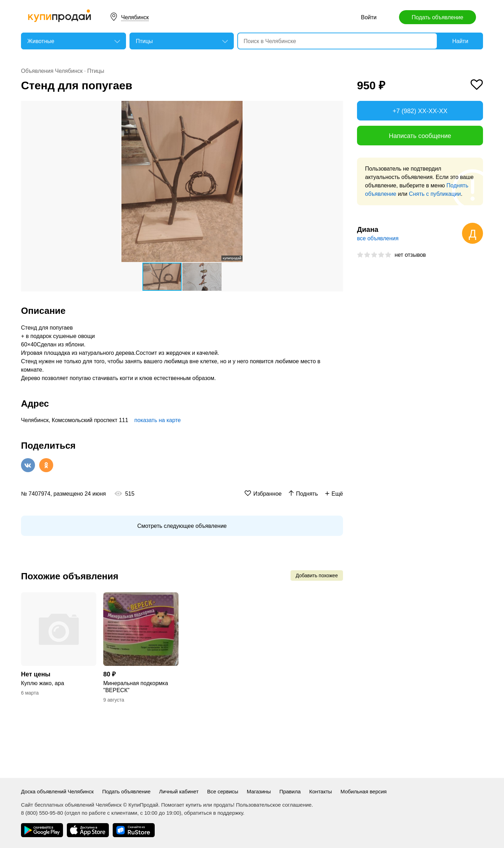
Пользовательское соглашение (274, 805)
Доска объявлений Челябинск (57, 791)
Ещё (337, 494)
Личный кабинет (179, 791)
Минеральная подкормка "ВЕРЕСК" (136, 687)
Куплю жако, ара (43, 683)
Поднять (307, 494)
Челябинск (135, 17)
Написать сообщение (420, 136)
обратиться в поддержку (213, 813)
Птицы (96, 71)
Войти (369, 17)
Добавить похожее (317, 575)
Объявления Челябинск (52, 71)
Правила (290, 791)
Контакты (321, 791)
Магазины (259, 791)
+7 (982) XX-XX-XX (420, 111)
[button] (337, 107)
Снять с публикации (435, 194)
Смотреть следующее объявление (182, 526)
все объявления (378, 238)
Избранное (268, 494)
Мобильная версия (364, 791)
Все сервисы (223, 791)
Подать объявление (437, 17)
